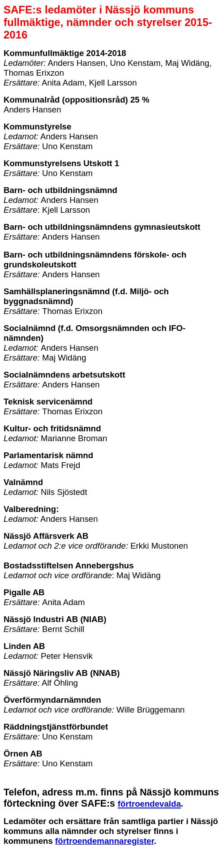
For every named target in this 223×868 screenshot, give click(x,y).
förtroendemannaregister (105, 841)
